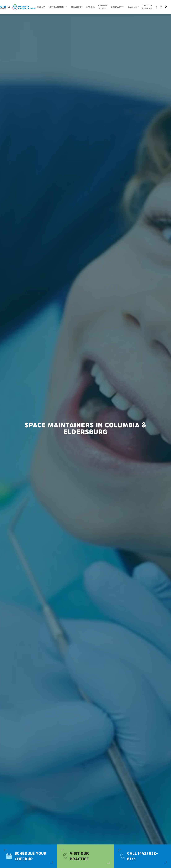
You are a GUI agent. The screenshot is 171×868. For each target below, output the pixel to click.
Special (91, 7)
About (41, 7)
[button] (57, 7)
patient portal (103, 7)
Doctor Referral (147, 7)
